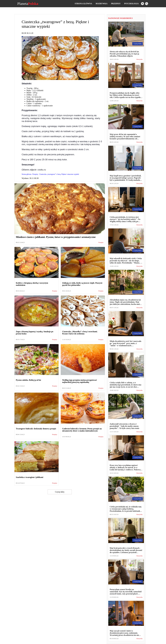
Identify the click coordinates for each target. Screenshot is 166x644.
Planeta (28, 4)
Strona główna (83, 4)
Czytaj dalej (60, 492)
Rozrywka (102, 4)
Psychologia (131, 4)
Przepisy (116, 4)
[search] (147, 4)
